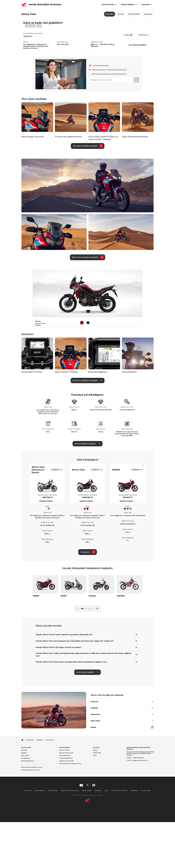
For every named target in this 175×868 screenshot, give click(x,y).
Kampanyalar (26, 812)
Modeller (24, 806)
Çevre (106, 844)
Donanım (121, 14)
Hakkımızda (97, 806)
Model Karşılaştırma (28, 814)
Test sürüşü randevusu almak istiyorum (108, 125)
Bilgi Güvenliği (87, 844)
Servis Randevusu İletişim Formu (70, 817)
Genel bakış (110, 14)
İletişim (95, 804)
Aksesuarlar (148, 14)
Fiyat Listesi (25, 809)
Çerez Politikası (41, 844)
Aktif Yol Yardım (64, 804)
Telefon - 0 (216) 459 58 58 (135, 811)
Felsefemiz (133, 844)
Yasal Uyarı (30, 844)
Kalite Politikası (54, 844)
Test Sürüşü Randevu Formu (31, 823)
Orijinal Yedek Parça (66, 812)
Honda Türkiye (144, 844)
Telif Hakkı (98, 844)
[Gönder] (136, 131)
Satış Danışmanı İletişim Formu (31, 821)
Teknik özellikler (134, 14)
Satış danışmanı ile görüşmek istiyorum (108, 121)
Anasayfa (24, 804)
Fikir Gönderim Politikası (118, 844)
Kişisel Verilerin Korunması (71, 844)
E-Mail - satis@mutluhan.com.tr (137, 814)
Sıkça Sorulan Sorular (66, 806)
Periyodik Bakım (65, 809)
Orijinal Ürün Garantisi (66, 814)
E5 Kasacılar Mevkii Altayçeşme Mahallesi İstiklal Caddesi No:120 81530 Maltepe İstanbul (140, 807)
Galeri (95, 809)
